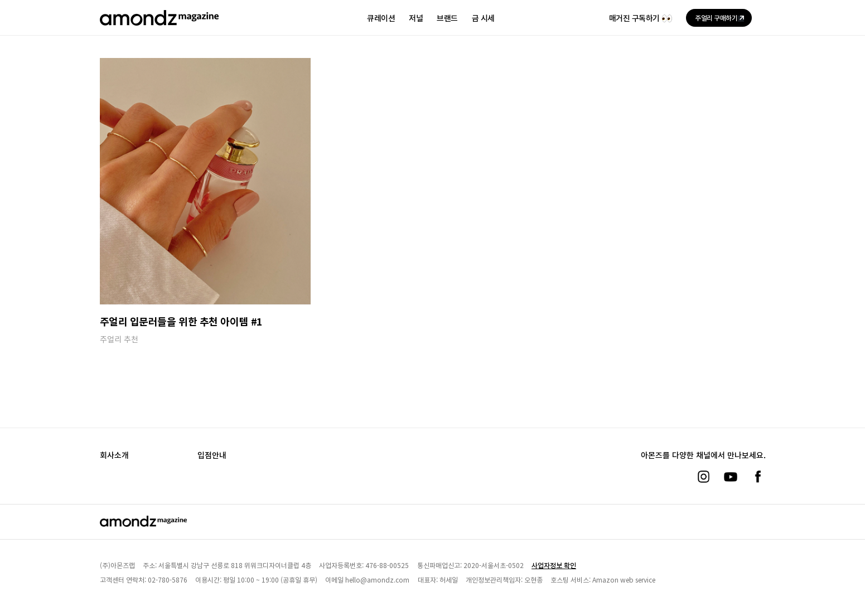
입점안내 (212, 455)
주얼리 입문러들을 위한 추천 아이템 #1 (181, 321)
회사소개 (114, 455)
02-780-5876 (168, 579)
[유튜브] (731, 477)
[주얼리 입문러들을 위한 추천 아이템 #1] (205, 181)
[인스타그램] (703, 477)
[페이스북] (758, 477)
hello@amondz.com (377, 579)
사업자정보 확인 (554, 565)
